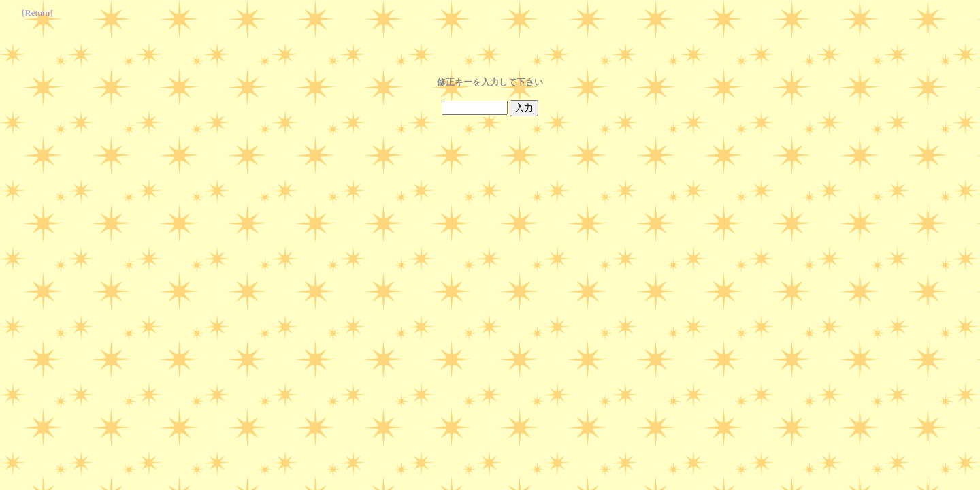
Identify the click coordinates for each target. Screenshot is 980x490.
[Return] (37, 13)
